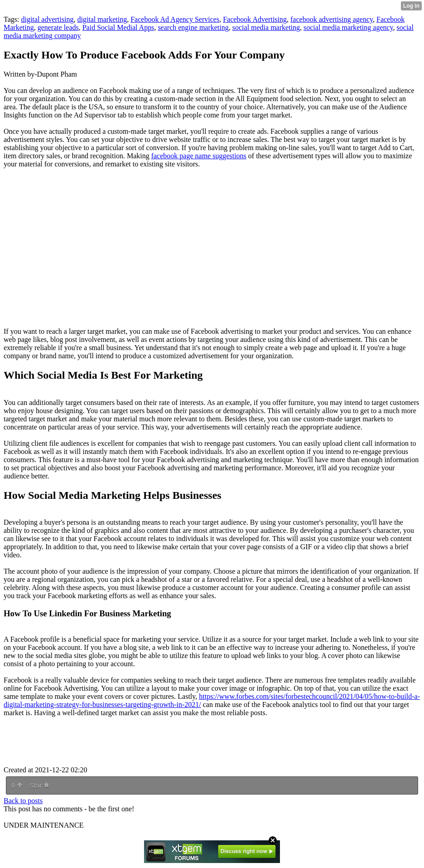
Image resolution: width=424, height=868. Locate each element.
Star (39, 785)
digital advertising (47, 19)
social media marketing (266, 27)
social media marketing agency (348, 27)
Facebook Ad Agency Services (175, 19)
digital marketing (102, 19)
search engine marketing (193, 27)
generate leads (58, 27)
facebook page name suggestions (199, 156)
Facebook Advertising (255, 19)
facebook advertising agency (332, 19)
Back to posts (23, 801)
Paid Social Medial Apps (118, 27)
